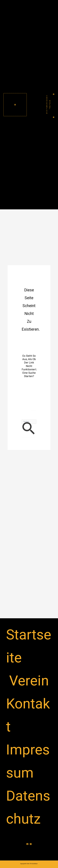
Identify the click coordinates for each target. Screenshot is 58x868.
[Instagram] (54, 117)
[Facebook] (54, 94)
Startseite (29, 646)
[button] (50, 105)
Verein (29, 681)
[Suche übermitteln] (28, 429)
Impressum (28, 761)
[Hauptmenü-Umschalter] (15, 105)
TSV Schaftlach (47, 105)
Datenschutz (28, 807)
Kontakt (28, 715)
